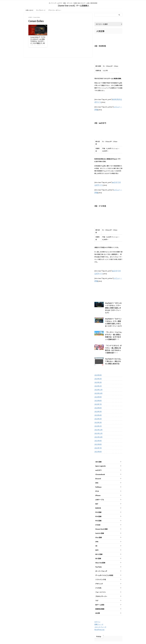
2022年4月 (98, 403)
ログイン (97, 609)
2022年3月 (98, 407)
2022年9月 (98, 385)
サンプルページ (41, 10)
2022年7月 (98, 392)
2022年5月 (98, 399)
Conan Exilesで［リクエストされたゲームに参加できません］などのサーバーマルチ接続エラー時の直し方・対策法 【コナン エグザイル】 (38, 42)
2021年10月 (98, 425)
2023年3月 (98, 366)
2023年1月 (98, 374)
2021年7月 (98, 436)
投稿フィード (98, 612)
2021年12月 (98, 417)
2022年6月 (98, 396)
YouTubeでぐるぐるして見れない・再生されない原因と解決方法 (114, 348)
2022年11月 (98, 377)
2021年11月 (98, 421)
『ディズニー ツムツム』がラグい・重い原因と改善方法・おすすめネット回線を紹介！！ (114, 327)
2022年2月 (98, 410)
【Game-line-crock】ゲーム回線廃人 (73, 6)
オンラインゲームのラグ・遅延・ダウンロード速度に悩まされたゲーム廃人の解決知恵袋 (73, 636)
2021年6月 (98, 439)
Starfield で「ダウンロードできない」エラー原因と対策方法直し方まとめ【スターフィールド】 (114, 303)
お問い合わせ (29, 10)
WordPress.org (99, 617)
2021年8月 (98, 432)
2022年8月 (98, 388)
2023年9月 (98, 363)
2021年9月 (98, 428)
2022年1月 (98, 414)
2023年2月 (98, 370)
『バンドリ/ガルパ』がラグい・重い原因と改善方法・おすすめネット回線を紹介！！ (114, 338)
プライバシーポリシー (55, 10)
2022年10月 (98, 381)
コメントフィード (100, 614)
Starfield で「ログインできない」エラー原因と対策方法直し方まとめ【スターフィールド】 (114, 315)
